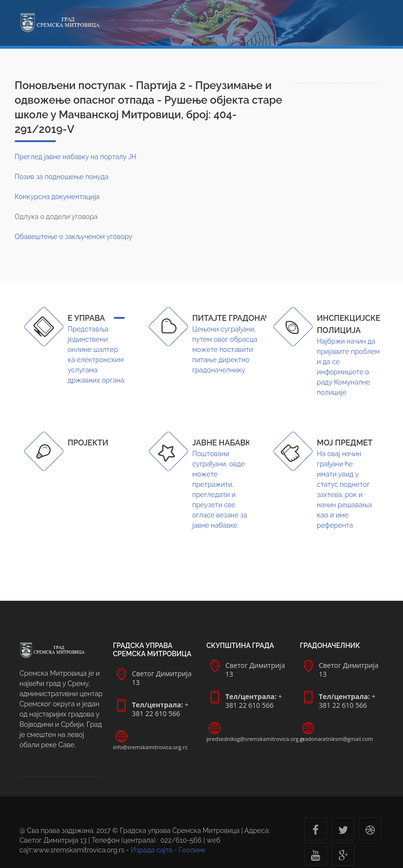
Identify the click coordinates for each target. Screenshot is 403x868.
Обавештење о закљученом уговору (73, 237)
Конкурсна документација (57, 197)
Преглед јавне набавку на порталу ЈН (75, 157)
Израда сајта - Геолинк (168, 850)
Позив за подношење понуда (62, 177)
